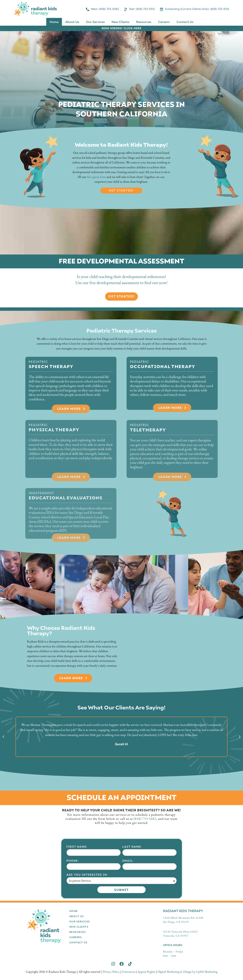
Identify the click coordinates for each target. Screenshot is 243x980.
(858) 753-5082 (145, 819)
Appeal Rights (146, 972)
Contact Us (185, 22)
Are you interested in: (87, 926)
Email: (128, 912)
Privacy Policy (111, 972)
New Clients (120, 22)
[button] (3, 737)
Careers (164, 22)
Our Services (95, 22)
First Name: (77, 898)
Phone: (73, 912)
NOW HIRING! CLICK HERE (122, 28)
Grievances (129, 972)
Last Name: (132, 898)
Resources (144, 22)
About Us (72, 22)
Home (54, 22)
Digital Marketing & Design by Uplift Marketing (187, 972)
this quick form (96, 177)
